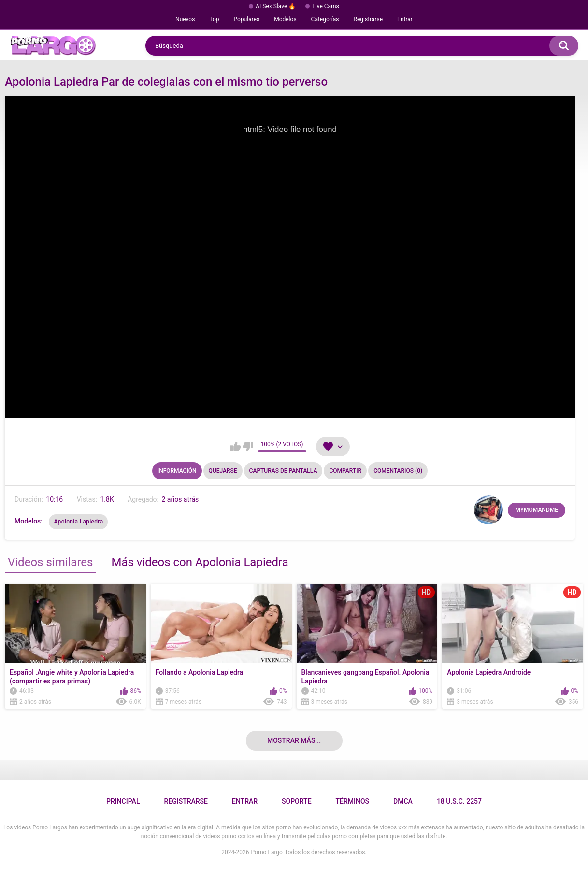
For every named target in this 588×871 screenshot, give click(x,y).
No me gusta (248, 447)
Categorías (325, 19)
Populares (247, 19)
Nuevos (185, 19)
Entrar (405, 19)
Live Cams (326, 6)
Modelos (285, 19)
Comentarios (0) (398, 471)
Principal (123, 801)
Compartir (345, 471)
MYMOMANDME (537, 510)
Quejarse (223, 471)
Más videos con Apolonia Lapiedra (200, 562)
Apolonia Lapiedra (78, 522)
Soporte (296, 801)
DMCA (403, 801)
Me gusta (236, 447)
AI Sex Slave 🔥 (276, 6)
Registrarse (368, 19)
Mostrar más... (294, 740)
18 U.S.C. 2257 (459, 801)
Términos (353, 801)
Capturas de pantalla (283, 471)
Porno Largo (267, 852)
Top (214, 19)
